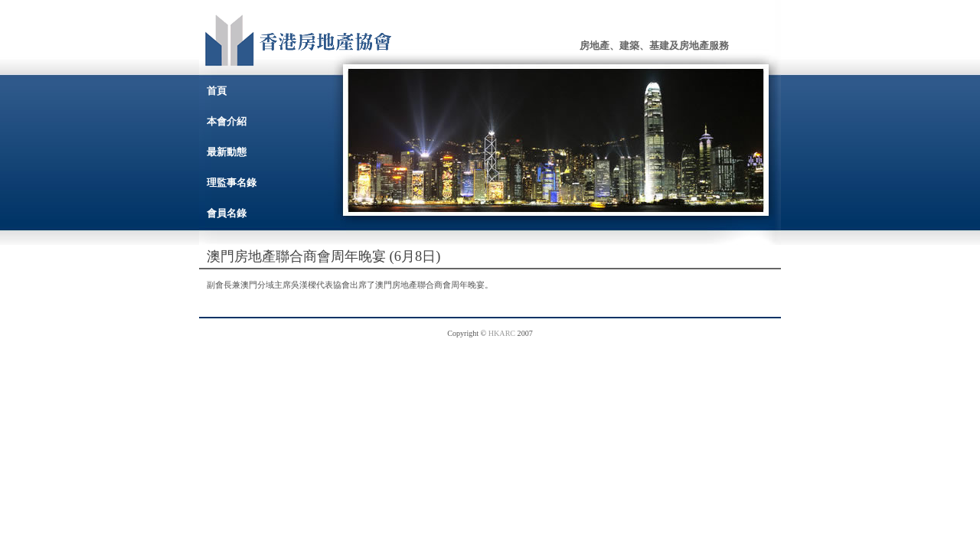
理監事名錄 (232, 183)
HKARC (502, 333)
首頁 (217, 91)
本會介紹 (227, 121)
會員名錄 (227, 213)
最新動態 (227, 152)
